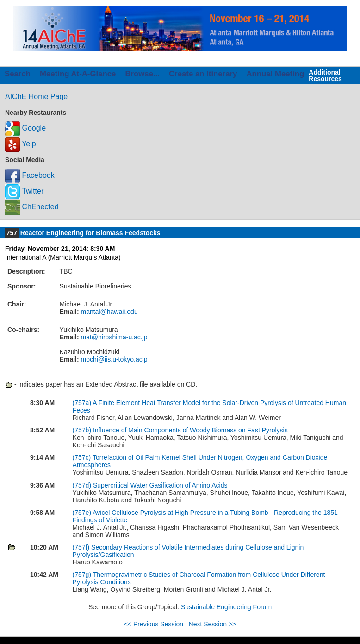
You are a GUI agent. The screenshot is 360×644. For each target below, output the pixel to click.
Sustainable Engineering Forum (226, 607)
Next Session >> (213, 624)
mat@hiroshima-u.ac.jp (113, 337)
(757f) (82, 547)
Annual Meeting (275, 74)
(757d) (83, 485)
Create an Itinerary (203, 74)
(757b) (83, 430)
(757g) (83, 575)
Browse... (142, 74)
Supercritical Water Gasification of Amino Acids (160, 485)
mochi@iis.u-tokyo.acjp (113, 359)
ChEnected (32, 207)
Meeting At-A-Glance (78, 74)
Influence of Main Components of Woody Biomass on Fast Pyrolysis (190, 430)
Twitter (24, 191)
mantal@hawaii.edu (109, 312)
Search (18, 74)
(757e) (83, 513)
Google (25, 128)
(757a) (83, 403)
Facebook (30, 175)
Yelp (21, 144)
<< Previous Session (154, 624)
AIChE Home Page (36, 97)
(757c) (83, 457)
